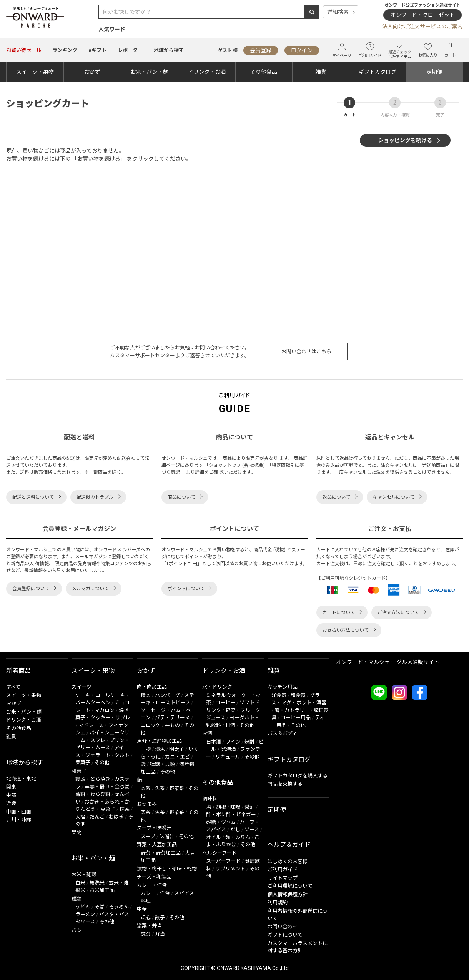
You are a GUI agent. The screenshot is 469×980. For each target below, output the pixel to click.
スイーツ (81, 687)
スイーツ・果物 (35, 72)
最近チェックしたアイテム (400, 50)
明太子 (177, 749)
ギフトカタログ (378, 72)
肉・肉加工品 (152, 687)
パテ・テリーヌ (172, 718)
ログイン (302, 50)
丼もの (172, 725)
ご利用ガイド (370, 50)
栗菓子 (83, 763)
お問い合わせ (283, 927)
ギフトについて (285, 935)
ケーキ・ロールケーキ (100, 695)
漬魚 (160, 749)
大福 (80, 817)
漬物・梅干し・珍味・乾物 (167, 869)
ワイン (233, 742)
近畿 (11, 803)
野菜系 (177, 788)
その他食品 (264, 72)
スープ (148, 836)
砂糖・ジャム (221, 822)
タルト (122, 755)
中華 (142, 909)
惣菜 (146, 934)
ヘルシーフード (220, 853)
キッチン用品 (283, 687)
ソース (252, 829)
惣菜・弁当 (149, 926)
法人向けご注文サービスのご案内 (422, 27)
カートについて (339, 612)
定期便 (434, 72)
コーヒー (225, 703)
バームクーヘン (93, 703)
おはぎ (116, 817)
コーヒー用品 (296, 718)
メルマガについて (90, 589)
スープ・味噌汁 (154, 828)
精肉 (146, 695)
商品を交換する (285, 784)
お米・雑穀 (84, 874)
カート (450, 50)
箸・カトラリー (292, 710)
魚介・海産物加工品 (159, 741)
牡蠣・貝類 (162, 764)
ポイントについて (186, 589)
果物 (77, 833)
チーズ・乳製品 (154, 877)
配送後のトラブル (95, 497)
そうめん (119, 907)
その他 (102, 763)
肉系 (146, 788)
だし (235, 829)
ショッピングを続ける (405, 140)
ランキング (65, 50)
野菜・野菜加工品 (161, 853)
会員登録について (31, 589)
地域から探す (169, 50)
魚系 (160, 788)
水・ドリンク (217, 687)
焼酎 (249, 742)
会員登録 (261, 50)
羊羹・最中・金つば (107, 787)
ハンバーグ (167, 695)
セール (24, 50)
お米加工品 (102, 890)
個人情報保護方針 (288, 894)
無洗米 (97, 883)
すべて (13, 687)
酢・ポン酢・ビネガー (231, 814)
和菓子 (79, 771)
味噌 (235, 807)
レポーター (130, 50)
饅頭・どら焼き (93, 779)
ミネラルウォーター (229, 695)
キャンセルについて (394, 497)
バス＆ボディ (282, 733)
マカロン (105, 710)
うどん (83, 907)
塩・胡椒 (216, 807)
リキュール (228, 757)
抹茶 (125, 809)
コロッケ (151, 725)
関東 (11, 787)
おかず (92, 72)
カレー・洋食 (152, 885)
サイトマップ (283, 878)
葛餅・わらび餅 (93, 794)
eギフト (97, 50)
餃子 (160, 918)
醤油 (249, 807)
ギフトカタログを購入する (298, 776)
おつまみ (147, 804)
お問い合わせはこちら (306, 352)
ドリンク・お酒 (207, 72)
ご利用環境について (290, 886)
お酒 (207, 733)
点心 (146, 918)
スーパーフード (223, 861)
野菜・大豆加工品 (157, 844)
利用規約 (278, 903)
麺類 (77, 899)
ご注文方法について (398, 612)
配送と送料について (33, 497)
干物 (146, 749)
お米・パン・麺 (149, 72)
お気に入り (428, 50)
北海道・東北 (21, 779)
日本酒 (214, 742)
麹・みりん (238, 837)
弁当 (160, 934)
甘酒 (230, 725)
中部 (11, 795)
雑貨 (321, 72)
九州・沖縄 (19, 820)
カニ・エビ (177, 757)
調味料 (210, 799)
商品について (181, 497)
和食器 (298, 695)
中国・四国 (19, 812)
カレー (148, 893)
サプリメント (230, 869)
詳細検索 (338, 12)
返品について (336, 497)
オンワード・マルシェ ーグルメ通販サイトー (390, 662)
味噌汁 (167, 836)
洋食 (165, 893)
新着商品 (18, 671)
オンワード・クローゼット (422, 15)
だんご (97, 817)
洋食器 (279, 695)
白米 (80, 883)
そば (100, 907)
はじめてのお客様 (288, 861)
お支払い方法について (346, 630)
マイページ (342, 50)
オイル (214, 837)
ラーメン (85, 914)
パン (77, 930)
